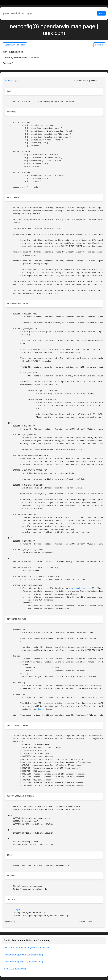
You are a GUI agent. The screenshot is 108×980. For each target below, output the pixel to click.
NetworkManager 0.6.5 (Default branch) (23, 955)
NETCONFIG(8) (12, 81)
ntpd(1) (41, 709)
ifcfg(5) (17, 910)
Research (99, 45)
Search (102, 13)
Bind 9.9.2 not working (15, 969)
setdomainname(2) (80, 588)
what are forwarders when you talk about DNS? (27, 948)
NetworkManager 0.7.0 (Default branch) (23, 962)
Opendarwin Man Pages (15, 45)
